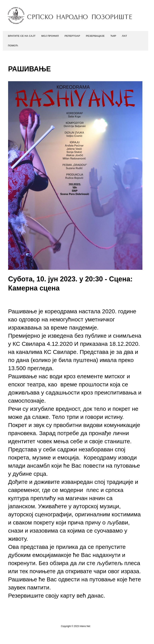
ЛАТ (124, 36)
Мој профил (50, 36)
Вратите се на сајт (22, 36)
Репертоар (72, 36)
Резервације (95, 36)
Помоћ (13, 46)
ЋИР (113, 36)
